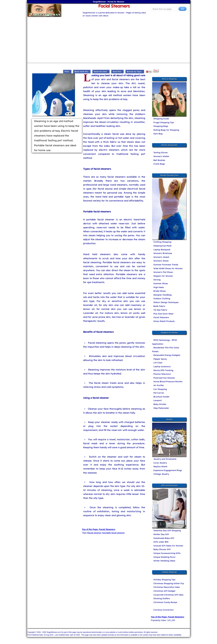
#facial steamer (94, 533)
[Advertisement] (109, 38)
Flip (149, 72)
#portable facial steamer (113, 533)
